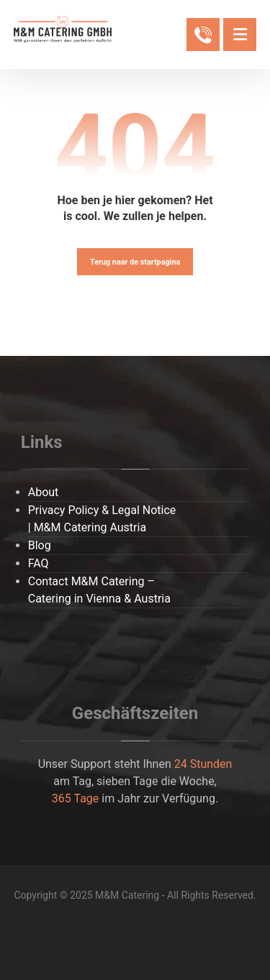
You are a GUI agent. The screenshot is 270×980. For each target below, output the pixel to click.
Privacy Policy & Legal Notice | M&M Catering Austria (102, 519)
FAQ (39, 563)
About (44, 492)
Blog (40, 545)
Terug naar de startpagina (135, 261)
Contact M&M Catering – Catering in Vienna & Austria (99, 590)
